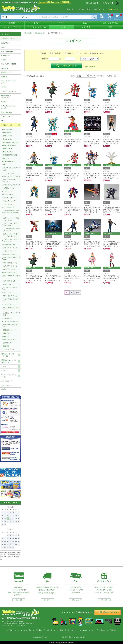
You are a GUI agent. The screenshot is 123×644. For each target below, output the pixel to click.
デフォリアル (8, 191)
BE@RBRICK (8, 133)
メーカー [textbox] (25, 17)
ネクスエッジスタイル (11, 254)
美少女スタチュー (9, 343)
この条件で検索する (66, 66)
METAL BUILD (8, 152)
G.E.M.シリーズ (7, 117)
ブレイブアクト (9, 293)
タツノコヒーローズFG (11, 248)
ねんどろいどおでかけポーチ (12, 258)
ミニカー (86, 23)
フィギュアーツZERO (9, 64)
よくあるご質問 (84, 9)
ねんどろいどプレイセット (12, 277)
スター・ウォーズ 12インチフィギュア (11, 224)
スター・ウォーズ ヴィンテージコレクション (12, 235)
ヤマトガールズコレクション (12, 309)
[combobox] (31, 17)
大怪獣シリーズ (9, 188)
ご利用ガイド (107, 3)
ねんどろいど (6, 43)
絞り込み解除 (90, 66)
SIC (5, 165)
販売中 (71, 53)
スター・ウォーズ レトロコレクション (12, 240)
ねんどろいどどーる (10, 266)
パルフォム (7, 284)
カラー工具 (86, 27)
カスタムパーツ (6, 381)
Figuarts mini (8, 139)
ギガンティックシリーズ (12, 185)
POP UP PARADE (7, 51)
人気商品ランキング (8, 38)
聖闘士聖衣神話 (6, 112)
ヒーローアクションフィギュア (12, 288)
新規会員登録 (92, 3)
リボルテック (8, 318)
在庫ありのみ (98, 53)
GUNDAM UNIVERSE (11, 142)
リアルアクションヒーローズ (9, 107)
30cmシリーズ (8, 195)
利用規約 (113, 630)
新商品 (44, 53)
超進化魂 (6, 336)
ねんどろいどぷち (9, 269)
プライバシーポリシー (87, 630)
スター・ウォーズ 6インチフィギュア (11, 219)
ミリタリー (61, 23)
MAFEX (4, 102)
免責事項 (102, 630)
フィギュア (61, 27)
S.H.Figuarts (5, 56)
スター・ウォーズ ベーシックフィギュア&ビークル (12, 213)
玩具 (111, 27)
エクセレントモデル (10, 198)
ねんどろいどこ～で (10, 263)
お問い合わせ (99, 9)
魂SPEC (6, 333)
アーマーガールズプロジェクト (12, 169)
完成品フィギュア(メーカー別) (8, 355)
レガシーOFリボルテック (11, 326)
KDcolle (4, 60)
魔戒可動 (6, 346)
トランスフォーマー (10, 251)
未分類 (3, 390)
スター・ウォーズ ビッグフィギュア (12, 230)
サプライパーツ (9, 207)
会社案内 (39, 630)
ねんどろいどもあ (9, 281)
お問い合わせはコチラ (108, 612)
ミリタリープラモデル (12, 27)
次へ (78, 293)
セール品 (83, 53)
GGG (3, 121)
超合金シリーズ (6, 72)
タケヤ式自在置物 (9, 245)
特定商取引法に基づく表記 (66, 630)
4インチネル (7, 129)
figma (3, 47)
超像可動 (4, 77)
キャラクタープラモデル (37, 27)
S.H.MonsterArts (9, 161)
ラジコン (37, 23)
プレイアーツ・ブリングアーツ (9, 82)
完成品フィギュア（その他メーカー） (9, 361)
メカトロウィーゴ (9, 304)
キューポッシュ (9, 204)
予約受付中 (57, 53)
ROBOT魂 (5, 68)
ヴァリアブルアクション (12, 176)
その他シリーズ (40, 33)
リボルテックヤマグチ (11, 321)
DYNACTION (8, 136)
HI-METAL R (7, 149)
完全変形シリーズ (9, 330)
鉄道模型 (12, 23)
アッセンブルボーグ (10, 173)
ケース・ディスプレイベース (9, 376)
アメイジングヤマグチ (9, 91)
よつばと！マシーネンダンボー (12, 314)
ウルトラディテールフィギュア (12, 181)
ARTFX (4, 87)
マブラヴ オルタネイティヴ (12, 300)
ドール (3, 366)
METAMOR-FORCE (10, 155)
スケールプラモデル (111, 23)
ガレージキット (6, 385)
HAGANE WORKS (10, 145)
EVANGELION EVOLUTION (6, 97)
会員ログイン (113, 9)
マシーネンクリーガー (11, 296)
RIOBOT (6, 158)
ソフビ (3, 371)
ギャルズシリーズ (9, 201)
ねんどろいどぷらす (10, 272)
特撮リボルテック (9, 339)
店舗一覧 (70, 9)
